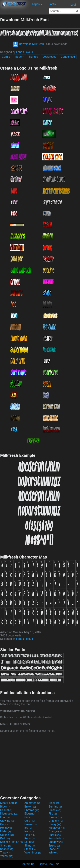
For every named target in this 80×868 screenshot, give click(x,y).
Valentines (33, 853)
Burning (55, 807)
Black (54, 803)
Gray (5, 824)
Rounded (57, 838)
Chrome (32, 810)
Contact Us (28, 864)
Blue (5, 807)
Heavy (55, 824)
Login (74, 5)
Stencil (30, 849)
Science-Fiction (11, 842)
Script (30, 842)
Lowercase (49, 57)
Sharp (6, 846)
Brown (30, 807)
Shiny (30, 846)
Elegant (31, 814)
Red (5, 838)
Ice (28, 828)
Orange (56, 831)
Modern (19, 57)
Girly (29, 817)
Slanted (34, 57)
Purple (55, 835)
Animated (32, 803)
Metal (6, 831)
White (54, 853)
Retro (29, 838)
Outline (7, 835)
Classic (55, 810)
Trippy (6, 853)
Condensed (68, 57)
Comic (6, 57)
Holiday (7, 828)
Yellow (7, 856)
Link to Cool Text (49, 864)
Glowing (8, 821)
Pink (30, 835)
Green (31, 824)
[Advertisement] (40, 763)
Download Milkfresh (28, 44)
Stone (54, 849)
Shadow (56, 842)
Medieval (57, 828)
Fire (53, 814)
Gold (30, 821)
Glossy (55, 817)
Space (54, 846)
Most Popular (9, 803)
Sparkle (7, 849)
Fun (5, 817)
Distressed (9, 814)
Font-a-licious (25, 52)
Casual (6, 810)
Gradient (56, 821)
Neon (29, 831)
